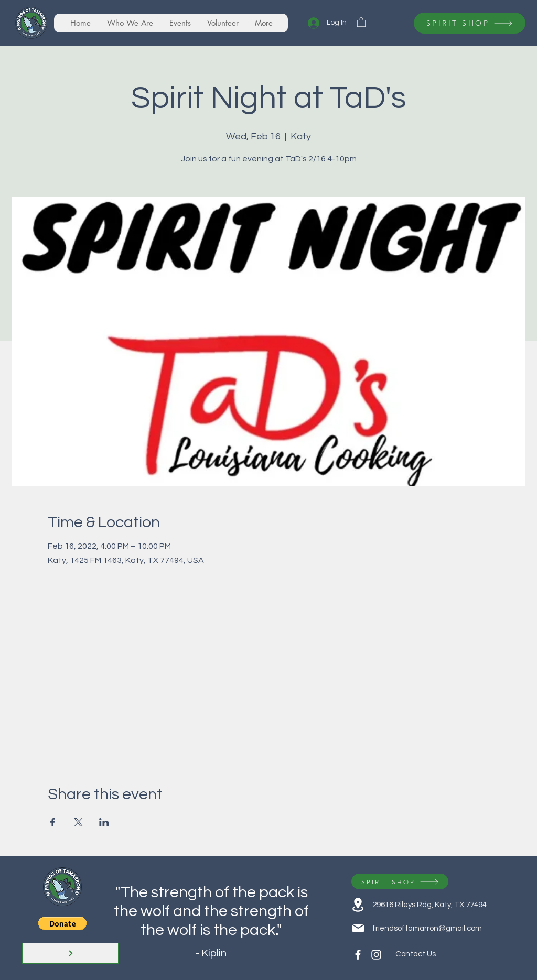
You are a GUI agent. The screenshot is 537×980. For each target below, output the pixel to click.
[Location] (358, 905)
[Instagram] (376, 955)
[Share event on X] (78, 822)
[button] (361, 22)
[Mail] (358, 928)
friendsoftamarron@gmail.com (427, 928)
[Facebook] (358, 955)
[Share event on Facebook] (53, 822)
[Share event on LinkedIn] (104, 822)
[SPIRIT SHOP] (470, 23)
